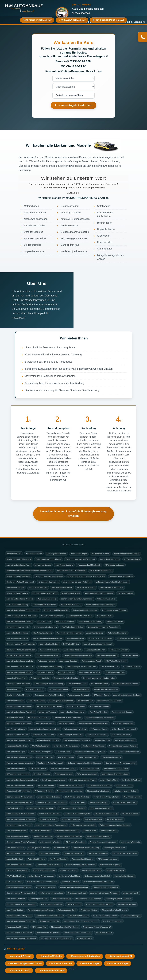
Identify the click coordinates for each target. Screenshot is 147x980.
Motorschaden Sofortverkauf (86, 956)
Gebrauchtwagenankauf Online (26, 963)
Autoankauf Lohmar (20, 970)
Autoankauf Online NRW (52, 970)
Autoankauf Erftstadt (21, 956)
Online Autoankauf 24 (121, 956)
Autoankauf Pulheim (51, 956)
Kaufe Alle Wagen (91, 963)
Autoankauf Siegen (119, 963)
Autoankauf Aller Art (62, 963)
